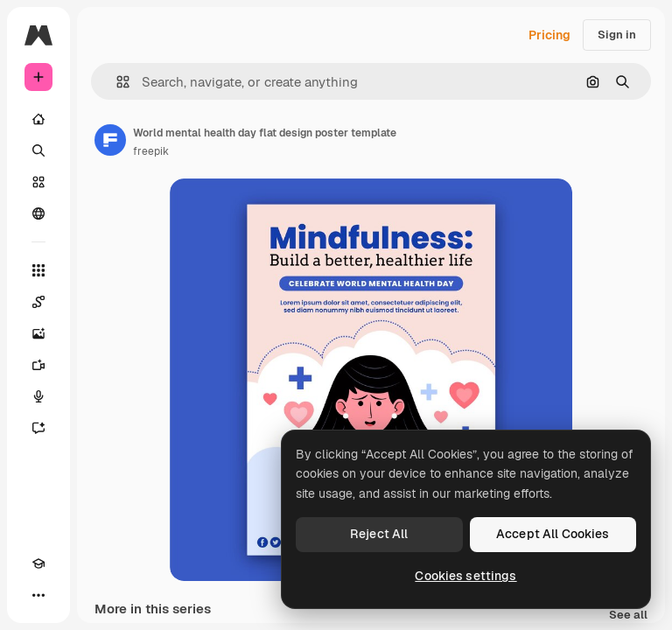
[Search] (38, 150)
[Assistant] (38, 428)
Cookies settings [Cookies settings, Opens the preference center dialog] (465, 576)
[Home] (38, 119)
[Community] (38, 213)
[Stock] (38, 182)
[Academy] (38, 563)
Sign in (617, 35)
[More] (38, 595)
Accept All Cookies (553, 534)
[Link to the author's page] (110, 140)
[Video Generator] (38, 365)
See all (628, 616)
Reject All (379, 534)
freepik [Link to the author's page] (151, 151)
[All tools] (38, 270)
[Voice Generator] (38, 396)
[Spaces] (38, 302)
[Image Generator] (38, 333)
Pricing (549, 35)
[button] (116, 82)
